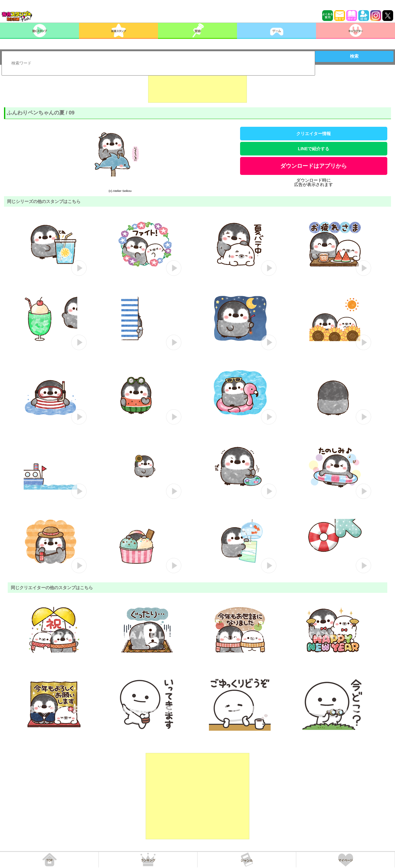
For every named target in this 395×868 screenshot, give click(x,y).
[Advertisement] (197, 87)
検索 (354, 56)
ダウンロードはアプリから (314, 166)
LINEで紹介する (314, 149)
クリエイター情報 (314, 134)
